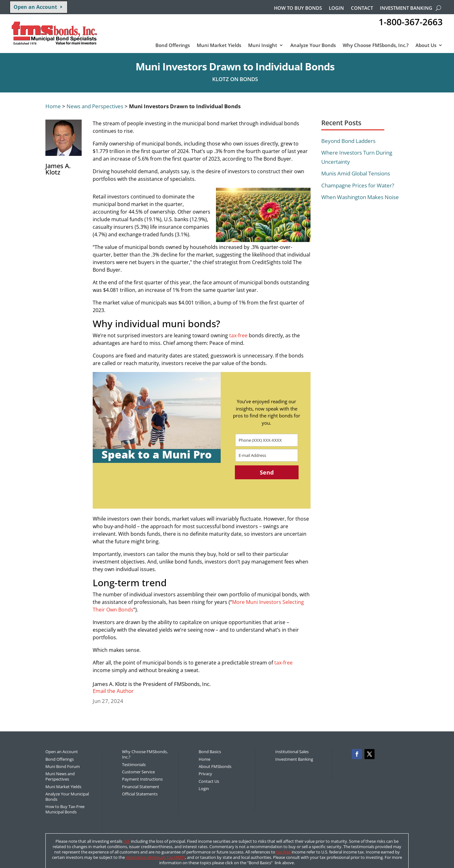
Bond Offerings (173, 46)
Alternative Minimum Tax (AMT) (155, 857)
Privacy (205, 774)
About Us (426, 46)
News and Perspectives (95, 106)
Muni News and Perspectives (60, 776)
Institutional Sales (292, 752)
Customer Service (138, 772)
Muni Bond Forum (63, 766)
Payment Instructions (142, 779)
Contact (362, 8)
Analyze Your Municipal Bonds (67, 797)
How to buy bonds (298, 8)
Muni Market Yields (219, 46)
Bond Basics (210, 752)
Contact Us (209, 781)
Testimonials (134, 765)
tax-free (238, 335)
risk (127, 841)
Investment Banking (406, 8)
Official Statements (140, 794)
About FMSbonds (215, 766)
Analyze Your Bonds (313, 46)
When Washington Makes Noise (360, 197)
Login (336, 8)
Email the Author (113, 691)
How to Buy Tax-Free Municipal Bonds (65, 809)
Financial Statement (141, 787)
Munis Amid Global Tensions (356, 173)
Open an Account (35, 7)
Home (53, 106)
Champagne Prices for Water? (358, 185)
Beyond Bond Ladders (348, 141)
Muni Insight (263, 46)
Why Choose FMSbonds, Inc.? (376, 46)
